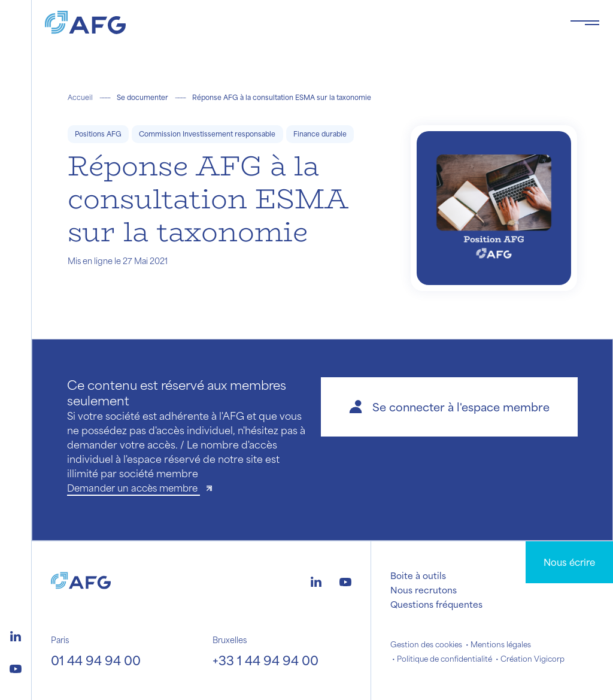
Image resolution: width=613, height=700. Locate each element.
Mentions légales (501, 644)
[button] (449, 407)
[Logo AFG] (298, 22)
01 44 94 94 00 (96, 660)
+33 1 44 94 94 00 (265, 660)
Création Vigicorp (532, 659)
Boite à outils (418, 575)
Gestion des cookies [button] (426, 644)
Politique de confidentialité (444, 659)
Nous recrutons (424, 590)
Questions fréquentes (436, 604)
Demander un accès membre (133, 488)
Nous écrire (569, 562)
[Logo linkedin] (16, 635)
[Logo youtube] (16, 667)
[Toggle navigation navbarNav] (585, 23)
